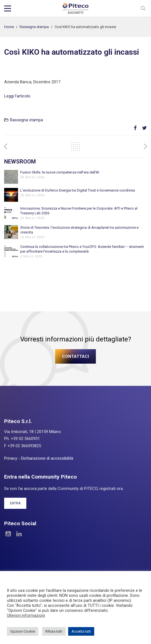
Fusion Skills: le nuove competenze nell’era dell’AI (60, 172)
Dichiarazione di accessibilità (47, 458)
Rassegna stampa (34, 27)
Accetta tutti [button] (81, 631)
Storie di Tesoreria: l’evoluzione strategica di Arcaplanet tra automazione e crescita (79, 230)
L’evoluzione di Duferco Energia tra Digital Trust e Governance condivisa (78, 190)
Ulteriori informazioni (26, 615)
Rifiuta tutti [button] (54, 631)
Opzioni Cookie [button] (23, 631)
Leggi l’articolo (17, 96)
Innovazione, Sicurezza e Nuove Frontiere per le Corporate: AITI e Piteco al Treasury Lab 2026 (79, 211)
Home (9, 27)
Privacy (11, 458)
